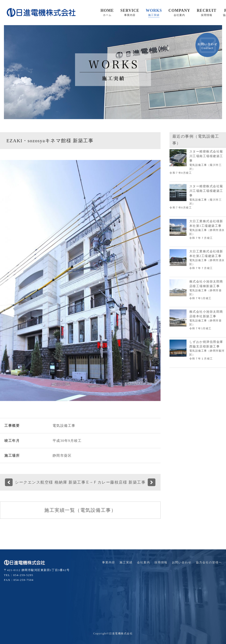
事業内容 (109, 562)
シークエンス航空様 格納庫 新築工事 (50, 482)
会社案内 (144, 562)
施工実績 (126, 562)
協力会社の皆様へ (209, 562)
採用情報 (161, 562)
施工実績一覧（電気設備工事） (80, 510)
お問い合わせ (182, 562)
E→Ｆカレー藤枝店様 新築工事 (116, 482)
